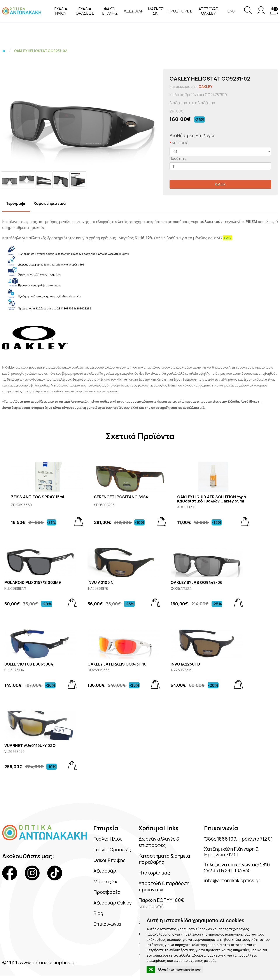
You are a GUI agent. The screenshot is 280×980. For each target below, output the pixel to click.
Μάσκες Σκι (106, 882)
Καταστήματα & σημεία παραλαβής (165, 859)
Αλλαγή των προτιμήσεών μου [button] (179, 969)
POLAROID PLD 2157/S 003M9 (33, 583)
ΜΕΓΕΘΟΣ (180, 143)
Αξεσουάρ (105, 871)
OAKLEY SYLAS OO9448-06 (197, 583)
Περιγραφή (16, 203)
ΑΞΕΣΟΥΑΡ (134, 11)
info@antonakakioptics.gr (233, 881)
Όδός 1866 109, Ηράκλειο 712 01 (239, 839)
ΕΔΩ (228, 238)
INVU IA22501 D (185, 664)
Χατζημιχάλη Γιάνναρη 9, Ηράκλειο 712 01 (232, 852)
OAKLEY (205, 87)
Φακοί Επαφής (110, 860)
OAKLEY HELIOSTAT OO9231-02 (41, 51)
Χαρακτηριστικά (50, 203)
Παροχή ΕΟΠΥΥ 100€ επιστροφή (161, 903)
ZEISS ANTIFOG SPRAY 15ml (38, 497)
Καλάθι (220, 184)
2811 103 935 (239, 871)
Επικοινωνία (107, 924)
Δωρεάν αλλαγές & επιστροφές (159, 842)
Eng (231, 11)
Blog (98, 913)
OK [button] (151, 969)
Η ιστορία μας (154, 873)
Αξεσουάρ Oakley (113, 903)
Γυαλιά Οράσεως (112, 850)
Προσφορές (107, 892)
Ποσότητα (178, 158)
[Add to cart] (79, 522)
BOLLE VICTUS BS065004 (29, 664)
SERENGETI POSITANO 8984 (121, 497)
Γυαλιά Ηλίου (108, 839)
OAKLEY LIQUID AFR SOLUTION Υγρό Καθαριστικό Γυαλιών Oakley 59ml (212, 499)
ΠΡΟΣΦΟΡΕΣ (180, 11)
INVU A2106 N (101, 583)
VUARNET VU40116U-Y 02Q (30, 746)
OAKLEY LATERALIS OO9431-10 (117, 664)
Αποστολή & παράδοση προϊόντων (164, 886)
